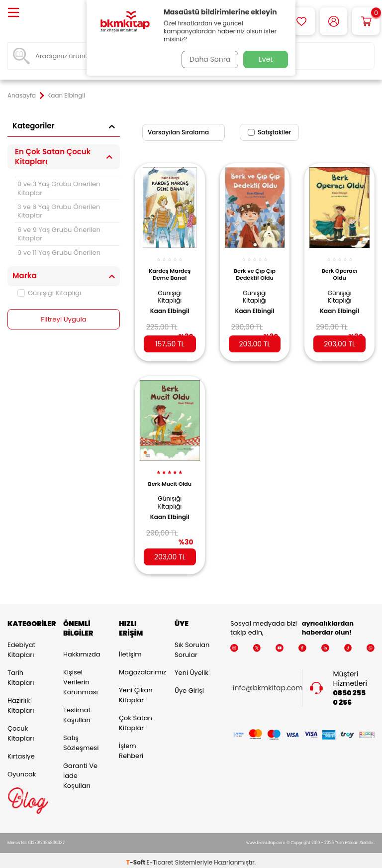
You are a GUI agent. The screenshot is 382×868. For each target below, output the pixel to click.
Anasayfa (22, 96)
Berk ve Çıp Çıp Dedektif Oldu (255, 271)
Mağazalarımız (139, 668)
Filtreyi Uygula (64, 320)
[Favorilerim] (301, 21)
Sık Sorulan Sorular (192, 645)
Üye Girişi (189, 686)
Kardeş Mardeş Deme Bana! (170, 271)
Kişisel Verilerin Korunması (81, 678)
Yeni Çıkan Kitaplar (136, 691)
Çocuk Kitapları (21, 729)
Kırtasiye (21, 752)
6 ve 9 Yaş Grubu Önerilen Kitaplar (59, 234)
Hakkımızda (82, 650)
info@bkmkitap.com (268, 684)
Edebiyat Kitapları (21, 645)
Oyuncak (22, 770)
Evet (266, 59)
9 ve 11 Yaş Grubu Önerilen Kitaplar (59, 257)
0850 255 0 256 (350, 693)
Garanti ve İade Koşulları (80, 771)
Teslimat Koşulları (77, 710)
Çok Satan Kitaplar (136, 718)
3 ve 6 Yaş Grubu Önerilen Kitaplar (59, 211)
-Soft (137, 858)
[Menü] (13, 13)
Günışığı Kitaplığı (49, 293)
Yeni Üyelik (191, 668)
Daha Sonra (207, 59)
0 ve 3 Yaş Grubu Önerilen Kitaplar (59, 188)
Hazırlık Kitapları (21, 701)
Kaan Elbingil (170, 306)
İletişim (130, 650)
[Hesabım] (334, 21)
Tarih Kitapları (21, 673)
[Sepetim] (366, 21)
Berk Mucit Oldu (170, 480)
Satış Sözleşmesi (81, 738)
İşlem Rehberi (131, 746)
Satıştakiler (269, 132)
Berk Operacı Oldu (340, 269)
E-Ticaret (160, 858)
